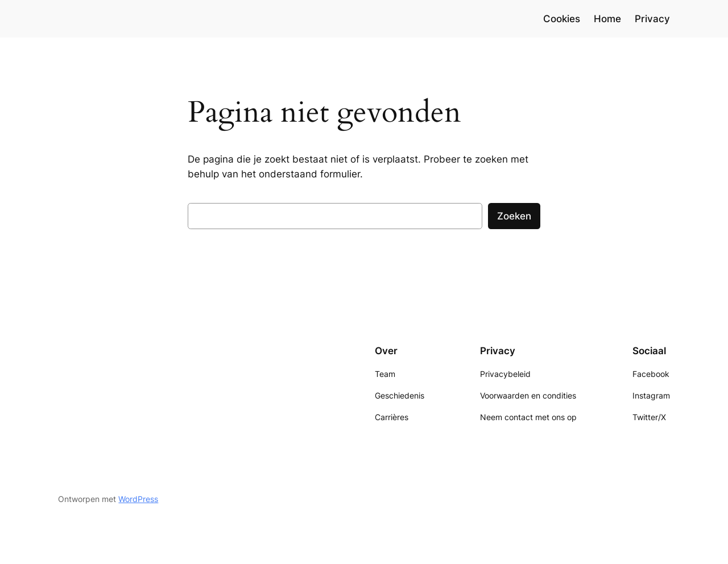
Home (607, 19)
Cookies (562, 19)
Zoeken (514, 216)
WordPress (138, 499)
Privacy (652, 19)
